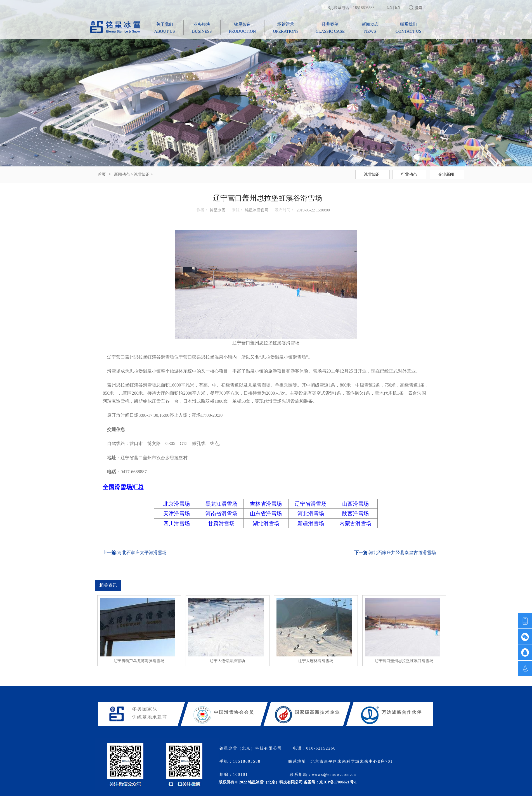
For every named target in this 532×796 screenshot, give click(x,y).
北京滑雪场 (177, 504)
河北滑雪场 (311, 514)
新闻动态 (122, 174)
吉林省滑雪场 (266, 504)
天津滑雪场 (177, 514)
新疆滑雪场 (311, 523)
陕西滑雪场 (355, 514)
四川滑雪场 (177, 523)
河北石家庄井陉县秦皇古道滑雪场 (402, 553)
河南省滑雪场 (221, 514)
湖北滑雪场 (266, 523)
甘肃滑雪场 (221, 523)
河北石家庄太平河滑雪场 (142, 553)
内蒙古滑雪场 (355, 523)
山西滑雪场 (355, 504)
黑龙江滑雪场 (221, 504)
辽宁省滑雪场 (311, 504)
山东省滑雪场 (266, 514)
